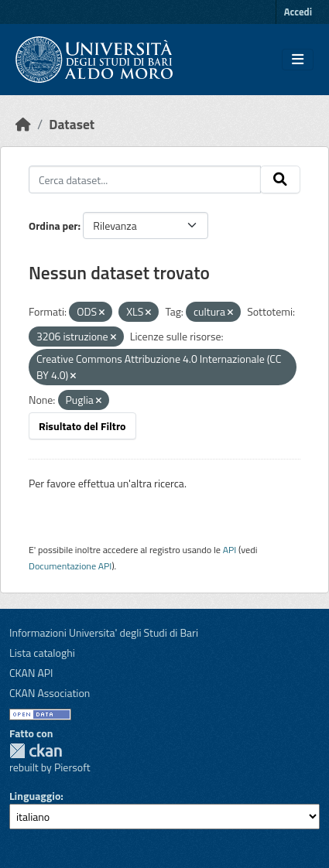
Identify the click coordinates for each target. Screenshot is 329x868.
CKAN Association (50, 693)
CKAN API (31, 673)
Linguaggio (35, 796)
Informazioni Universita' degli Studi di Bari (104, 632)
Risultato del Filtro (82, 426)
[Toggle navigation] (298, 60)
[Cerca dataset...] (145, 179)
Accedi (298, 12)
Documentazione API (70, 566)
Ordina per (53, 226)
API (230, 550)
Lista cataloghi (42, 653)
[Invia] (280, 179)
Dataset (72, 124)
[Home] (23, 124)
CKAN (36, 751)
